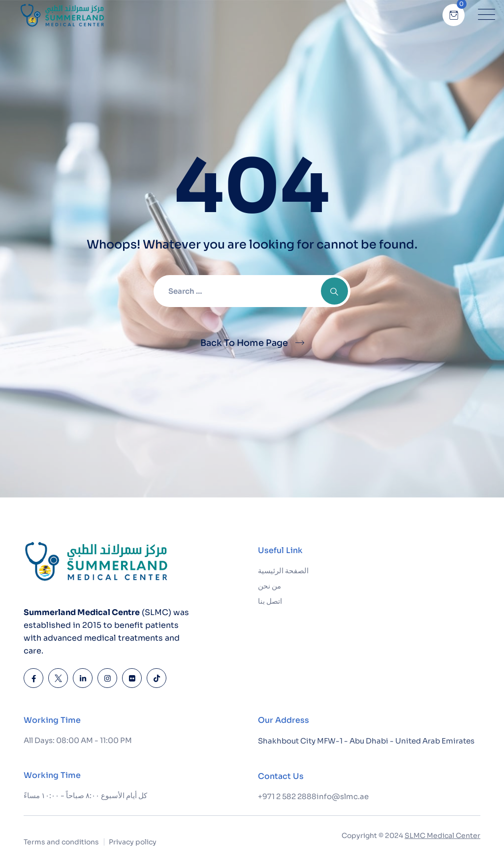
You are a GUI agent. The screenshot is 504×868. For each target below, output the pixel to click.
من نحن (269, 586)
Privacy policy (133, 842)
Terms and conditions (61, 842)
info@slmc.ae (343, 796)
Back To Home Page (244, 343)
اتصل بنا (270, 601)
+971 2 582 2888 (287, 796)
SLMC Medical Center (442, 836)
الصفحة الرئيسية (283, 571)
